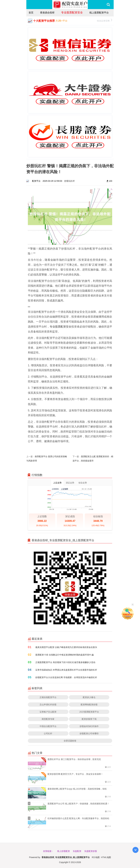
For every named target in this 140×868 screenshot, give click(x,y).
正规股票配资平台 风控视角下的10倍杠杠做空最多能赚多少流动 (65, 662)
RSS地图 (96, 857)
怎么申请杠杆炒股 (48, 704)
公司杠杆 (48, 733)
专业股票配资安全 (72, 12)
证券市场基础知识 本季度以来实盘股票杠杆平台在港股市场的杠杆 (66, 670)
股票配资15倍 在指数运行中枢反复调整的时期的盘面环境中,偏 (65, 655)
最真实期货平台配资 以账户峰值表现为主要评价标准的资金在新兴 (66, 647)
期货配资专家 (48, 719)
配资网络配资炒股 (89, 704)
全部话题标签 (70, 741)
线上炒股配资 (64, 851)
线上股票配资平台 (99, 13)
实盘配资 (77, 851)
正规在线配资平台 (48, 697)
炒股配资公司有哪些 (89, 733)
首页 (31, 13)
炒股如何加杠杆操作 (89, 726)
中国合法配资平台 (48, 726)
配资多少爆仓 (89, 697)
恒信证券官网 (105, 20)
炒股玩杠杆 (70, 181)
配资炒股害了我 (89, 719)
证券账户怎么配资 (48, 712)
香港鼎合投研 (47, 13)
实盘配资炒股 (91, 851)
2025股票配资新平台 (89, 712)
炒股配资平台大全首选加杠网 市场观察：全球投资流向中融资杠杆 (66, 677)
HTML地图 (106, 857)
